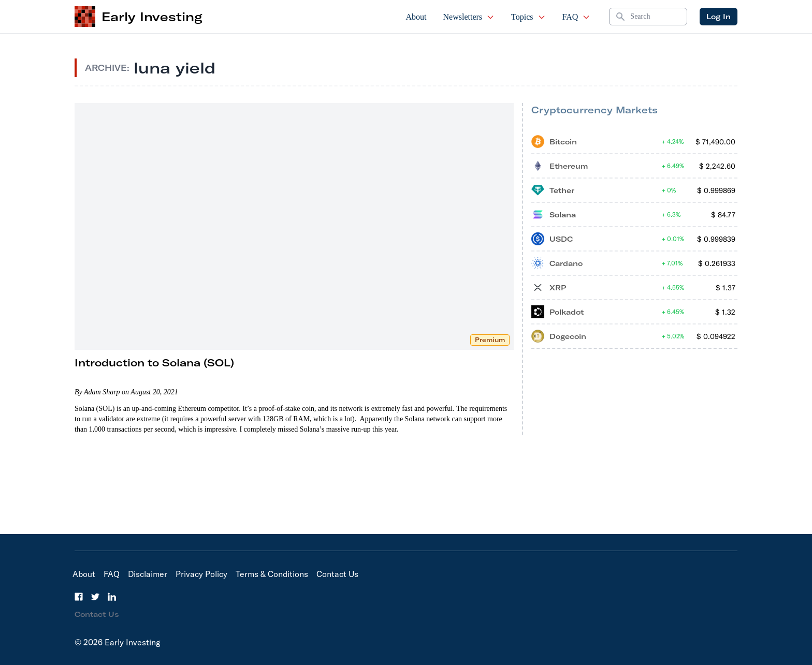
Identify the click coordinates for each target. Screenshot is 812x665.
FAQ (577, 17)
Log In (719, 17)
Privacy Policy (201, 574)
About (416, 17)
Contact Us (337, 574)
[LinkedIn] (112, 597)
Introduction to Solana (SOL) (154, 363)
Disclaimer (148, 574)
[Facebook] (79, 597)
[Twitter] (95, 597)
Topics (528, 17)
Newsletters (469, 17)
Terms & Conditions (272, 574)
